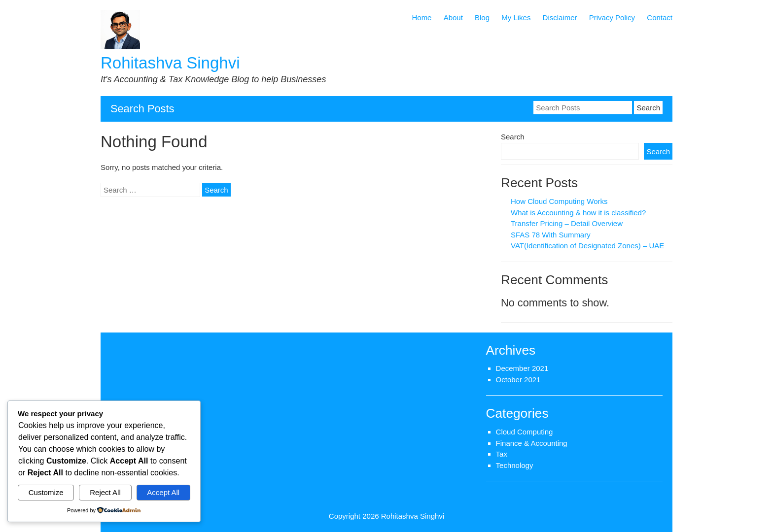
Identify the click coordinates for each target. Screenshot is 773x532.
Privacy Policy (612, 17)
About (453, 17)
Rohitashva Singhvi (170, 63)
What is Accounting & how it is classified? (578, 213)
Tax (502, 454)
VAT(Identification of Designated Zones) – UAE (587, 246)
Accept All (163, 492)
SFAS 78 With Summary (551, 235)
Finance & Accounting (532, 443)
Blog (482, 17)
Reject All (105, 492)
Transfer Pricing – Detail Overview (567, 223)
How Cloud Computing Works (559, 201)
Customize (46, 492)
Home (422, 17)
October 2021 (518, 380)
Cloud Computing (525, 432)
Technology (515, 465)
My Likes (516, 17)
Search (513, 137)
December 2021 (522, 368)
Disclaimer (560, 17)
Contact (660, 17)
